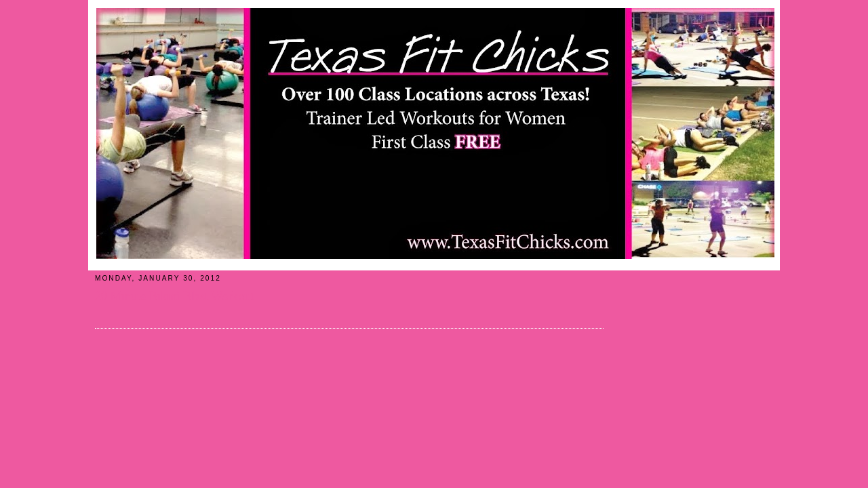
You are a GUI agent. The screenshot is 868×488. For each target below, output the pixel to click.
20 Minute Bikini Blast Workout (175, 296)
